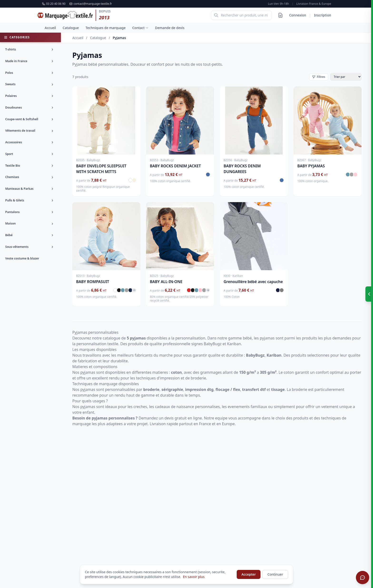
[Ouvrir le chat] (363, 578)
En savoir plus (194, 577)
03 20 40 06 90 (54, 4)
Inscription (323, 15)
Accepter (249, 574)
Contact (140, 28)
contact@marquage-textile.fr (91, 4)
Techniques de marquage (106, 28)
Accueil (50, 28)
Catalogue (71, 28)
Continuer (275, 574)
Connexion (297, 15)
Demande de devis (170, 28)
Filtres (319, 77)
